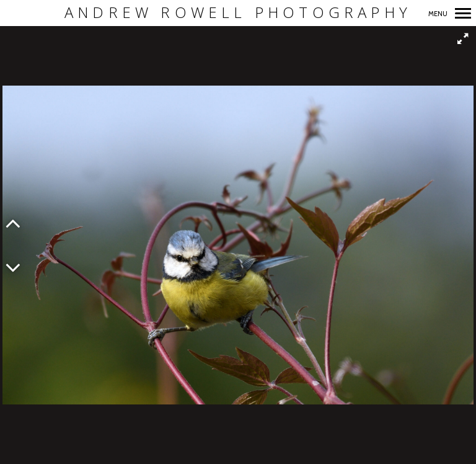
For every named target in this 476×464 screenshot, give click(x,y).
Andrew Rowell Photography (238, 13)
